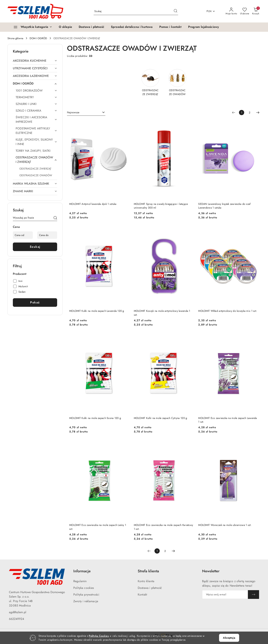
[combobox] (86, 113)
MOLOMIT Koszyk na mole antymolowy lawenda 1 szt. (162, 313)
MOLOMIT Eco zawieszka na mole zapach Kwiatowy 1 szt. (163, 527)
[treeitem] (35, 61)
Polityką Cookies (99, 636)
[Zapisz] (253, 595)
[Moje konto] (231, 11)
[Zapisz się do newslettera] (225, 595)
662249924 (16, 619)
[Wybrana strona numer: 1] (242, 113)
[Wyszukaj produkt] (136, 11)
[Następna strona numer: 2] (258, 113)
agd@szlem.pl (18, 612)
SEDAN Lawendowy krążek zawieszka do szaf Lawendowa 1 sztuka (224, 206)
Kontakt (142, 595)
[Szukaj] (55, 218)
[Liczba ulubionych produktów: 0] (245, 11)
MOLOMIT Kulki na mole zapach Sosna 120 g (95, 418)
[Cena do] (47, 235)
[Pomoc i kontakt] (170, 27)
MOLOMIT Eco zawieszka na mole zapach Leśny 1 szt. (98, 527)
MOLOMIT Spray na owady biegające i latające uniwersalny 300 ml (161, 206)
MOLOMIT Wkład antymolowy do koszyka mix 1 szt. (228, 311)
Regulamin (80, 581)
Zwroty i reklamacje (86, 601)
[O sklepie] (65, 27)
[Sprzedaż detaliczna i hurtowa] (132, 27)
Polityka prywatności (86, 595)
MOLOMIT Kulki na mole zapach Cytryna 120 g (161, 418)
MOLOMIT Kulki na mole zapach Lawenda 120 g (97, 311)
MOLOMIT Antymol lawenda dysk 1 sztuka (93, 204)
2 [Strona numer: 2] (250, 113)
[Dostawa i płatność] (91, 27)
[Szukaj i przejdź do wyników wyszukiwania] (176, 11)
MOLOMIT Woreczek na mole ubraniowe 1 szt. (225, 525)
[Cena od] (23, 235)
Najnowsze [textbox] (73, 112)
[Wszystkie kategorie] (31, 27)
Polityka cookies (84, 588)
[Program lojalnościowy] (204, 27)
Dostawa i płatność (150, 588)
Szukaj (35, 247)
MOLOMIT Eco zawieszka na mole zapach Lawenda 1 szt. (228, 420)
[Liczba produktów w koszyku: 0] (256, 11)
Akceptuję (229, 638)
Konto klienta (146, 581)
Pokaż (35, 302)
